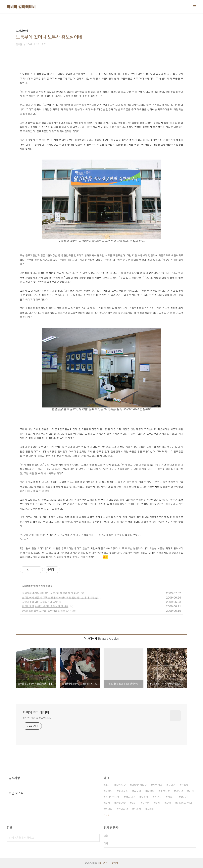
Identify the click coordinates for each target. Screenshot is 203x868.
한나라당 (123, 809)
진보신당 (157, 785)
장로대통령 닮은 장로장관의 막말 (40, 602)
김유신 (171, 797)
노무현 (146, 803)
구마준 (172, 785)
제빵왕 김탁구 (139, 785)
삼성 (169, 803)
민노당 (179, 791)
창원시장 (121, 785)
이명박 (109, 809)
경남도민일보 (112, 797)
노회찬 (137, 809)
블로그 (158, 797)
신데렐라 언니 (184, 803)
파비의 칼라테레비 (21, 7)
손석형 (185, 785)
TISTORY (103, 863)
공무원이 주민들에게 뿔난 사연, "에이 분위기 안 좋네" (51, 593)
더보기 (107, 816)
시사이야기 (28, 586)
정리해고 (130, 797)
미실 (191, 791)
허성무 (109, 791)
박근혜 (184, 797)
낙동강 (137, 791)
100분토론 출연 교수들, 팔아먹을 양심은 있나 (46, 611)
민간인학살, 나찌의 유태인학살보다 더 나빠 (45, 606)
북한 (108, 803)
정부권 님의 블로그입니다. (37, 718)
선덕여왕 (121, 803)
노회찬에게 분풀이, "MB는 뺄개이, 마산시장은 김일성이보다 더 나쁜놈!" (60, 598)
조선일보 (165, 791)
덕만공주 (123, 791)
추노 (108, 785)
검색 (96, 838)
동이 (134, 803)
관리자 (115, 863)
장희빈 (151, 809)
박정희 (151, 791)
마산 (158, 803)
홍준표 (145, 797)
